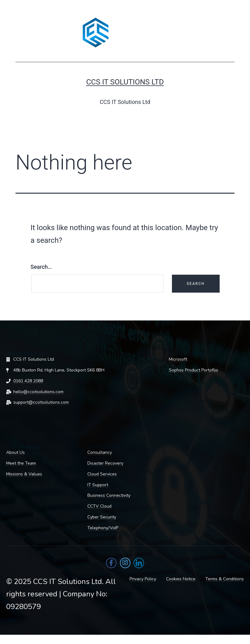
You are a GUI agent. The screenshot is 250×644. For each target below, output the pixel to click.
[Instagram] (125, 563)
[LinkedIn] (139, 563)
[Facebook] (111, 563)
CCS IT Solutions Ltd (125, 82)
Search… (41, 267)
